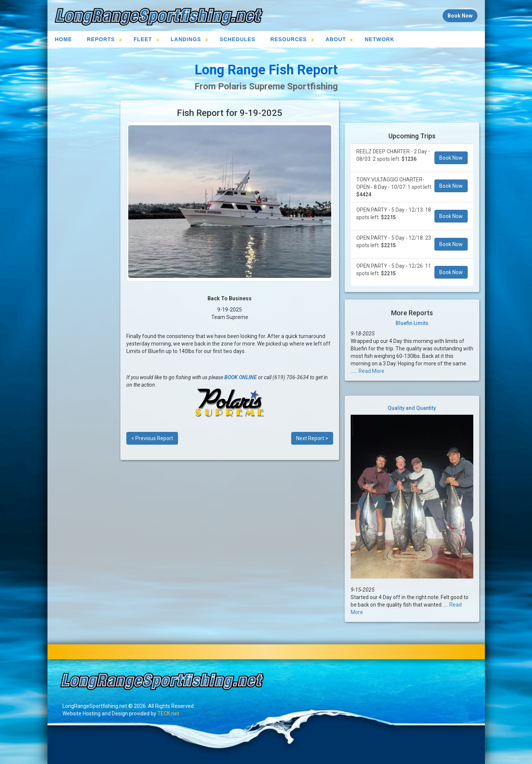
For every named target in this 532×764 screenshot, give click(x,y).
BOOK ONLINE (241, 377)
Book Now (451, 158)
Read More (371, 371)
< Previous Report (152, 438)
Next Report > (312, 438)
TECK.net (168, 714)
